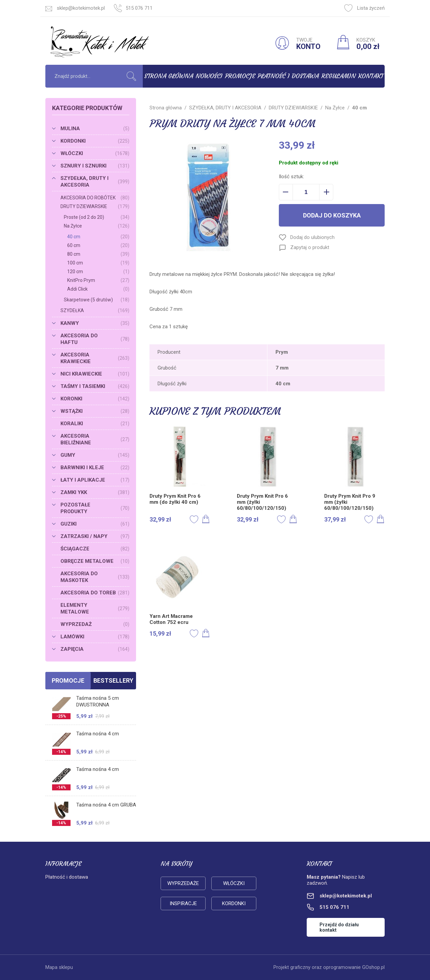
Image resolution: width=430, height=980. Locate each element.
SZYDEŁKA (95, 310)
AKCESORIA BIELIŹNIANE (95, 439)
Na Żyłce (97, 226)
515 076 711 (139, 8)
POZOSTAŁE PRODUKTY (95, 508)
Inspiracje (183, 903)
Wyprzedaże (183, 883)
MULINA (95, 129)
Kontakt (371, 76)
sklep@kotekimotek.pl (81, 8)
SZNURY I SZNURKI (95, 166)
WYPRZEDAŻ (95, 624)
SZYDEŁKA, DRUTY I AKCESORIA (95, 182)
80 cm (98, 254)
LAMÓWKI (95, 637)
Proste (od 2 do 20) (97, 217)
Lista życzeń (364, 8)
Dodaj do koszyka (332, 215)
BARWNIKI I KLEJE (95, 468)
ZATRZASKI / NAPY (95, 536)
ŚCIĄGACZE (95, 549)
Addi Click (98, 289)
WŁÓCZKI (95, 153)
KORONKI (95, 399)
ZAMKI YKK (95, 492)
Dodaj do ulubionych (312, 237)
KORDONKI (95, 141)
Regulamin (339, 76)
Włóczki (234, 883)
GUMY (95, 455)
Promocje (240, 76)
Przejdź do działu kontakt (339, 927)
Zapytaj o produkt (310, 247)
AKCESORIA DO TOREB (95, 593)
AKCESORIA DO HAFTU (95, 339)
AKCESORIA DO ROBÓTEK (95, 198)
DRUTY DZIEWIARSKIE (95, 206)
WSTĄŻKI (95, 411)
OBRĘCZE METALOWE (95, 561)
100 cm (98, 263)
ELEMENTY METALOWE (95, 608)
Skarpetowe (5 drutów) (97, 300)
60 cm (98, 245)
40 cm (98, 237)
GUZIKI (95, 524)
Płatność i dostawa (288, 76)
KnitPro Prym (98, 280)
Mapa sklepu (59, 967)
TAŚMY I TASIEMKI (95, 386)
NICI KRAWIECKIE (95, 374)
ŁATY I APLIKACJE (95, 480)
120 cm (98, 272)
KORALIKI (95, 424)
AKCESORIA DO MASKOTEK (95, 577)
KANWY (95, 323)
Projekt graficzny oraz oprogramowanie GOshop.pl (329, 967)
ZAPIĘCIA (95, 649)
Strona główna (169, 76)
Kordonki (234, 903)
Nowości (209, 76)
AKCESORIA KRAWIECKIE (95, 358)
